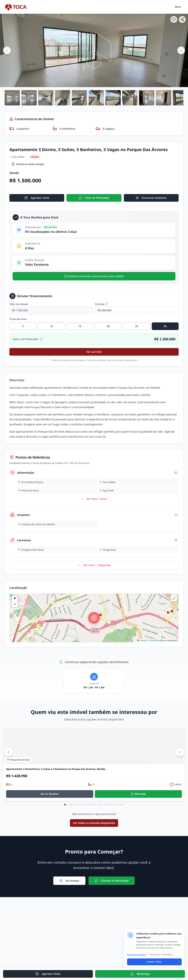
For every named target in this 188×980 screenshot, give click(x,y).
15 (80, 326)
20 (108, 326)
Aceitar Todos (154, 962)
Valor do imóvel (19, 304)
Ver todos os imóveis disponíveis (94, 823)
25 (137, 326)
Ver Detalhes (50, 794)
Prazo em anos (18, 319)
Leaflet (141, 640)
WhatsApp (138, 794)
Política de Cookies (136, 955)
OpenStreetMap (158, 640)
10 (51, 326)
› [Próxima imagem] (181, 50)
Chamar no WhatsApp (112, 881)
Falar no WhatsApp (94, 198)
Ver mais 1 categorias (94, 565)
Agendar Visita (37, 198)
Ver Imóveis (69, 881)
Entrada (102, 304)
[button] (94, 618)
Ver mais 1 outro (94, 499)
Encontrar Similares (151, 198)
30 (165, 326)
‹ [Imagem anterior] (7, 50)
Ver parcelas (94, 352)
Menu (178, 7)
